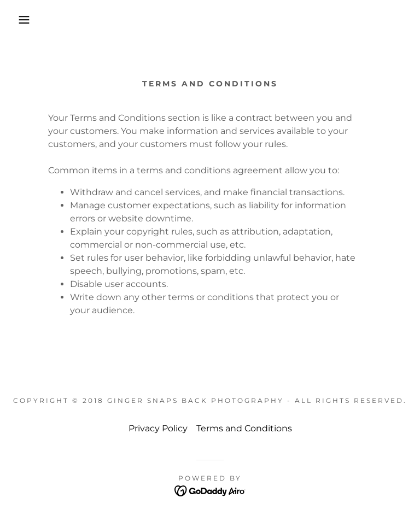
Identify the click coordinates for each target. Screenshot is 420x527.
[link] (210, 491)
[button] (21, 20)
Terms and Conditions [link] (244, 428)
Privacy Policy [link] (158, 428)
